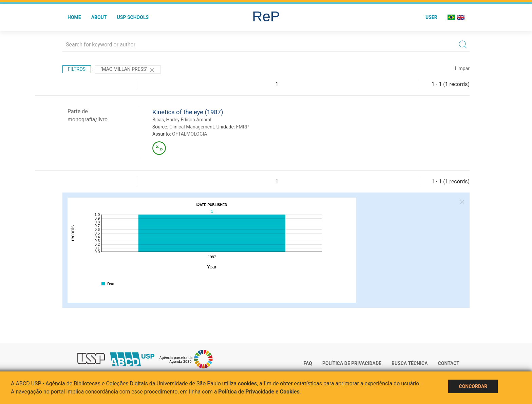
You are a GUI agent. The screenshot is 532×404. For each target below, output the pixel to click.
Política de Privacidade (352, 363)
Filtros (77, 69)
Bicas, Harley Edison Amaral (182, 120)
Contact (449, 363)
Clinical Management (192, 127)
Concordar (473, 386)
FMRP (242, 127)
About (99, 17)
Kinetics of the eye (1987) (188, 112)
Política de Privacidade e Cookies (259, 392)
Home (74, 17)
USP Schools (133, 17)
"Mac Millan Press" (128, 70)
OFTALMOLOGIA (189, 134)
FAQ (308, 363)
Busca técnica (410, 363)
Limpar (462, 68)
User (431, 17)
